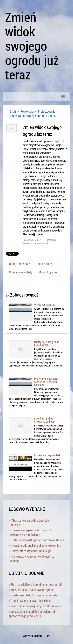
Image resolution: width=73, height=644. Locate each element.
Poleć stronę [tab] (44, 264)
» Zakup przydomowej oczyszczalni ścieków (35, 606)
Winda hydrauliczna (45, 305)
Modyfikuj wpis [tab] (48, 272)
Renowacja (27, 111)
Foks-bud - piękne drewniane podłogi (44, 420)
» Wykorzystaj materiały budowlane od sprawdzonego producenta (32, 614)
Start (13, 111)
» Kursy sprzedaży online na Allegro (30, 551)
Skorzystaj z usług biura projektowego (47, 343)
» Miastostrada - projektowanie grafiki (32, 590)
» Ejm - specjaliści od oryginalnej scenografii (36, 585)
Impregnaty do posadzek (47, 455)
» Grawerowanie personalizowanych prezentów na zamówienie (30, 532)
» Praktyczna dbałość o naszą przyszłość (33, 595)
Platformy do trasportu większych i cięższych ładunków (46, 382)
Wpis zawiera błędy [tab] (21, 272)
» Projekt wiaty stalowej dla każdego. (31, 601)
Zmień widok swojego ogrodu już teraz (33, 116)
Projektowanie (47, 111)
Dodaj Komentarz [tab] (20, 264)
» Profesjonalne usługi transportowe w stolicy (36, 540)
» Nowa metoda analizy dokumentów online (35, 546)
